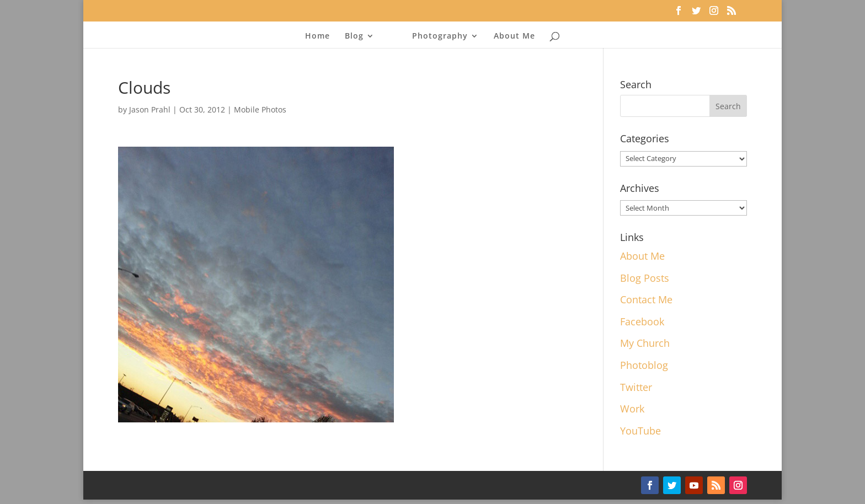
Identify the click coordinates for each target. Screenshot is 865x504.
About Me (514, 36)
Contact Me (646, 299)
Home (317, 36)
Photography (440, 36)
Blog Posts (645, 278)
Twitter (636, 387)
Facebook (642, 321)
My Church (645, 343)
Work (632, 409)
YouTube (640, 431)
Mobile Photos (260, 109)
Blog (354, 36)
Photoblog (644, 365)
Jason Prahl (150, 109)
